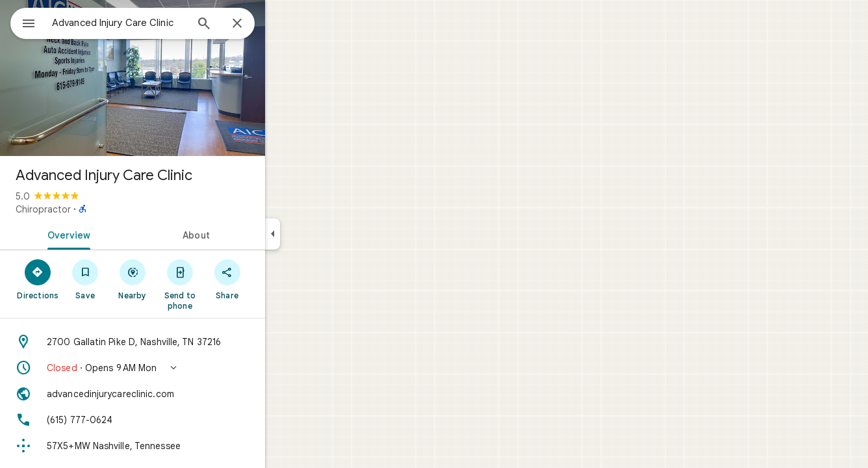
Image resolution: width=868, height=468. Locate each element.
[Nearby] (180, 279)
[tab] (113, 234)
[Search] (251, 25)
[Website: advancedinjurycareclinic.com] (179, 394)
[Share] (274, 279)
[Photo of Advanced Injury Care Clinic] (179, 78)
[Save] (132, 279)
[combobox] (153, 23)
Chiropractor (90, 209)
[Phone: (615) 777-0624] (179, 420)
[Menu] (23, 22)
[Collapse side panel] (319, 234)
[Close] (284, 24)
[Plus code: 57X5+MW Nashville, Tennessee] (179, 446)
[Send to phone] (226, 284)
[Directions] (85, 279)
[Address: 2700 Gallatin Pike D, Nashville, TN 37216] (179, 342)
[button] (179, 368)
